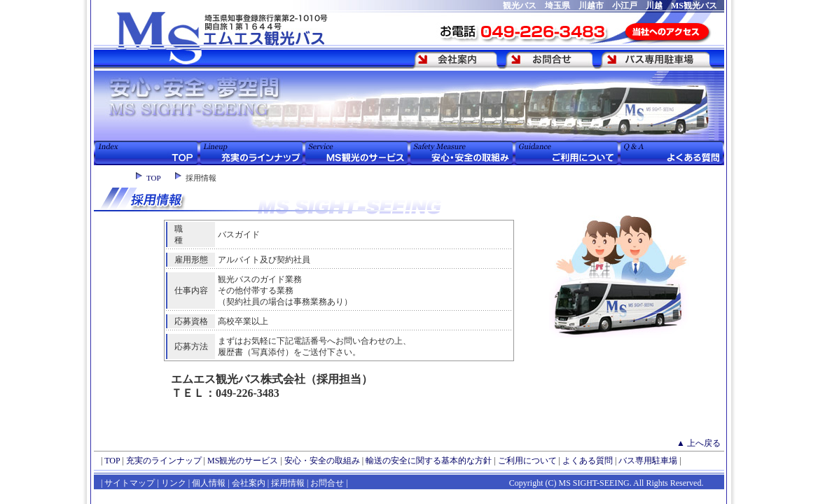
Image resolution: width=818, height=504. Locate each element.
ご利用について (527, 461)
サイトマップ (130, 483)
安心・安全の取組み (322, 461)
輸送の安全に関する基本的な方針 (429, 461)
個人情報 (209, 483)
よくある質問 (588, 461)
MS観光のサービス (243, 461)
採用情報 (288, 483)
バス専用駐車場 (648, 461)
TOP (154, 178)
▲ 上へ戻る (699, 443)
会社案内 (249, 483)
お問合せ (327, 483)
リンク (173, 483)
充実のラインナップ (164, 461)
